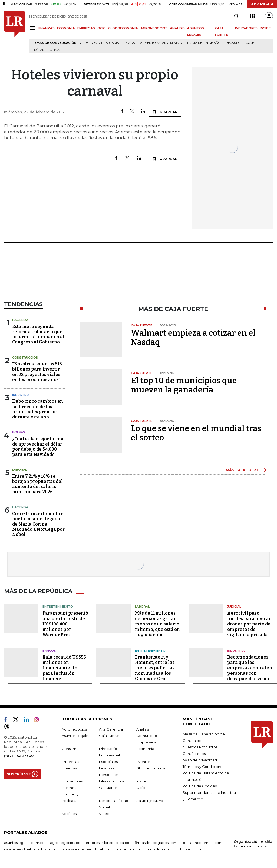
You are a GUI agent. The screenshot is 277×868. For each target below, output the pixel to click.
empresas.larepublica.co (108, 843)
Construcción (25, 358)
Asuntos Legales (76, 736)
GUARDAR (165, 112)
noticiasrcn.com (190, 849)
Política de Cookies (200, 786)
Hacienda (20, 320)
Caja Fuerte (109, 736)
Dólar (39, 50)
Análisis (143, 729)
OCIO (102, 28)
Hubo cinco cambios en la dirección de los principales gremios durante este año (38, 409)
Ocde (250, 43)
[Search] (236, 16)
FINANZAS (46, 28)
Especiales (108, 762)
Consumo (70, 749)
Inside (141, 781)
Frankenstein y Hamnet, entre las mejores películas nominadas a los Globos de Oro (155, 668)
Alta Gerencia (111, 729)
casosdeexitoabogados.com (29, 849)
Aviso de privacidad (200, 760)
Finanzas (69, 768)
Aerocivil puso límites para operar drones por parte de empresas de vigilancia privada (249, 624)
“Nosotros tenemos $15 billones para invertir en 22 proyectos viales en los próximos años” (37, 372)
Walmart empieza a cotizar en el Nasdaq (193, 338)
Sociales (69, 814)
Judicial (234, 607)
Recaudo (233, 43)
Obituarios (108, 788)
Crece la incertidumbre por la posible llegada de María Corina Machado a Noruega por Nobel (38, 524)
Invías (130, 43)
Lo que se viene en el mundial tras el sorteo (196, 433)
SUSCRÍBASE (262, 4)
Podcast (69, 801)
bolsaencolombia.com (203, 843)
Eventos (143, 762)
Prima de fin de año (204, 43)
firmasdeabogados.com (156, 843)
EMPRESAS (86, 28)
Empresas (70, 762)
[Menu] (33, 28)
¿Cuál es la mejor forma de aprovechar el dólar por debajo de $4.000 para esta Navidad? (38, 447)
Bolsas (19, 432)
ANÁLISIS (177, 28)
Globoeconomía (151, 768)
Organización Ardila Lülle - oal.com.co (253, 844)
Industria (21, 395)
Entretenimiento (58, 607)
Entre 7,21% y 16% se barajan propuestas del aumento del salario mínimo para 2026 (37, 484)
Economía (145, 749)
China (55, 50)
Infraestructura (112, 781)
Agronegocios (74, 729)
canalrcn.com (129, 849)
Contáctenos (194, 754)
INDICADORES (246, 28)
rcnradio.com (158, 849)
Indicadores (72, 781)
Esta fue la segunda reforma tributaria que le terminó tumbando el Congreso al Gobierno (38, 334)
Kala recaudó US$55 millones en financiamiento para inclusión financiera (64, 668)
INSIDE (265, 28)
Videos (105, 814)
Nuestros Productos (200, 747)
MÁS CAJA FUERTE (243, 470)
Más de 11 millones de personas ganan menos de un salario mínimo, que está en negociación (157, 624)
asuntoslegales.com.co (24, 843)
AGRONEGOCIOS (154, 28)
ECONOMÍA (66, 28)
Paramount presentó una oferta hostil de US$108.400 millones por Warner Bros (65, 624)
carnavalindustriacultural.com (86, 849)
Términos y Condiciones (203, 767)
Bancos (49, 651)
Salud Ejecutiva (150, 801)
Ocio (141, 788)
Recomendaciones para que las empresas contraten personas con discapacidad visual (250, 668)
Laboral (19, 470)
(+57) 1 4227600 (19, 756)
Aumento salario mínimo (161, 43)
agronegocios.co (65, 843)
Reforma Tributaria (102, 43)
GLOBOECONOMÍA (123, 28)
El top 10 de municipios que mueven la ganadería (184, 385)
